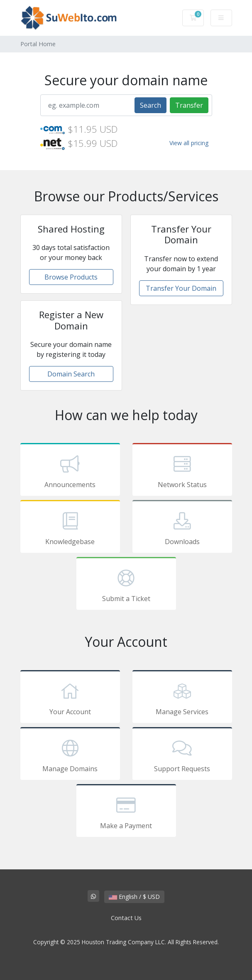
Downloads (182, 528)
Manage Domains (70, 755)
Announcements (70, 471)
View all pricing (189, 143)
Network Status (182, 471)
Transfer (189, 105)
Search (150, 105)
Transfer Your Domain (181, 288)
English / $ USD (134, 897)
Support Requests (182, 755)
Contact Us (126, 918)
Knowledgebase (70, 528)
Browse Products (71, 277)
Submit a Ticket (126, 585)
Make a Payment (126, 812)
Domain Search (71, 374)
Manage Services (182, 698)
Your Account (70, 698)
